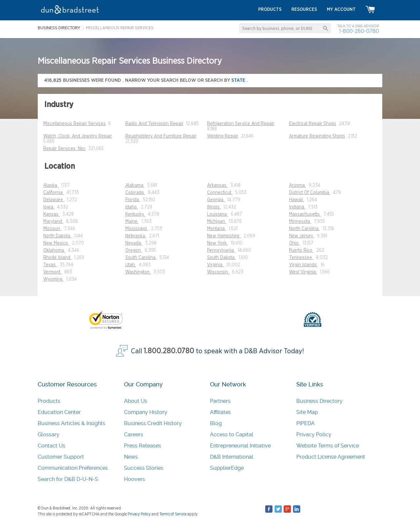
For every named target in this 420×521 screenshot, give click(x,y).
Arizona (298, 185)
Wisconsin (218, 272)
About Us (136, 401)
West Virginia (303, 272)
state (239, 80)
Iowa (49, 207)
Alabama (135, 185)
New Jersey (302, 236)
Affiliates (220, 412)
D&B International (232, 457)
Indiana (297, 207)
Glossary (49, 434)
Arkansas (217, 185)
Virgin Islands (304, 265)
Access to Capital (232, 434)
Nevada (134, 243)
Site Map (307, 412)
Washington (138, 272)
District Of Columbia (310, 193)
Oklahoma (54, 250)
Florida (133, 200)
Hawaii (297, 200)
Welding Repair (223, 136)
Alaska (51, 185)
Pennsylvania (221, 250)
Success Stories (144, 468)
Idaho (132, 207)
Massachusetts (305, 214)
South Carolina (141, 258)
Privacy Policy (314, 434)
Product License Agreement (331, 457)
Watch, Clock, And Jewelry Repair (78, 136)
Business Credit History (153, 423)
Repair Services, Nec (64, 149)
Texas (50, 265)
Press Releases (143, 446)
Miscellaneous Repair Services (74, 124)
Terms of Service (173, 514)
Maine (132, 222)
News (131, 457)
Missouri (52, 229)
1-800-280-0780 (359, 31)
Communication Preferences (73, 468)
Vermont (52, 272)
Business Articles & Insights (72, 423)
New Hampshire (224, 236)
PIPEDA (305, 423)
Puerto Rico (301, 250)
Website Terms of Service (328, 446)
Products (49, 401)
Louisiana (218, 214)
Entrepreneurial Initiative (240, 446)
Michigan (217, 222)
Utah (131, 265)
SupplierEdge (227, 468)
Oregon (134, 250)
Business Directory (319, 401)
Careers (134, 434)
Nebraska (136, 236)
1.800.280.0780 (169, 351)
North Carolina (304, 229)
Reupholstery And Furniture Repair (161, 136)
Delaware (54, 200)
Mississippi (137, 229)
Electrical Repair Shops (313, 124)
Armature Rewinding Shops (317, 136)
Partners (220, 401)
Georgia (216, 200)
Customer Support (61, 457)
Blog (216, 423)
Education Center (59, 412)
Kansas (52, 214)
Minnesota (300, 222)
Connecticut (220, 193)
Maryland (53, 222)
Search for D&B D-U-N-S (68, 479)
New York (218, 243)
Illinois (214, 207)
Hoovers (135, 479)
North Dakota (57, 236)
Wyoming (53, 279)
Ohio (294, 243)
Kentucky (135, 214)
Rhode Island (57, 258)
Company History (146, 412)
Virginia (215, 265)
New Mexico (56, 243)
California (54, 193)
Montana (217, 229)
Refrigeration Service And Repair (241, 124)
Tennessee (301, 258)
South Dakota (221, 258)
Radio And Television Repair (154, 124)
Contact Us (52, 446)
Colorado (135, 193)
